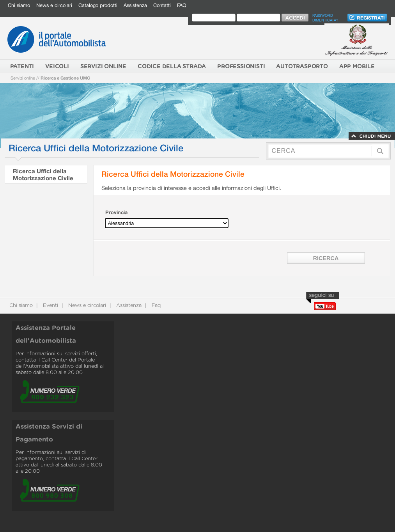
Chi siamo (19, 5)
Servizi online (23, 78)
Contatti (162, 5)
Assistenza (135, 5)
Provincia (116, 212)
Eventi (50, 306)
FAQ (182, 5)
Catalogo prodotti (98, 5)
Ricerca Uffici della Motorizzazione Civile (43, 174)
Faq (155, 306)
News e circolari (54, 5)
